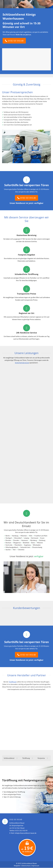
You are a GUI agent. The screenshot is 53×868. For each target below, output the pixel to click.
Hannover (25, 540)
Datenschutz (26, 866)
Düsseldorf (18, 538)
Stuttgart (9, 538)
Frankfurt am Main (41, 536)
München (24, 536)
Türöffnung (13, 682)
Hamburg (15, 536)
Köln (31, 536)
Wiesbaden (37, 545)
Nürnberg (34, 540)
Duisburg (42, 540)
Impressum (35, 866)
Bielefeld (26, 543)
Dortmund (35, 538)
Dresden (16, 540)
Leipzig (26, 538)
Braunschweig (37, 547)
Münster (40, 543)
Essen (42, 538)
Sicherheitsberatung (22, 363)
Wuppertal (17, 543)
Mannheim (18, 545)
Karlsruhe (9, 545)
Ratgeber (17, 866)
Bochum (8, 543)
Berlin (8, 536)
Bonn (33, 543)
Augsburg (27, 545)
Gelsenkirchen (25, 547)
